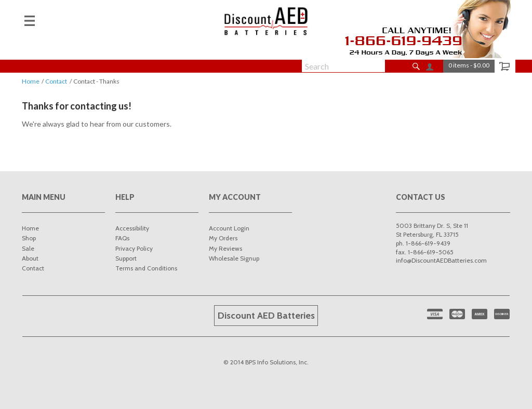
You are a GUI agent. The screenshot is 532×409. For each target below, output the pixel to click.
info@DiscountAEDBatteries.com (441, 260)
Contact (56, 81)
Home (31, 81)
